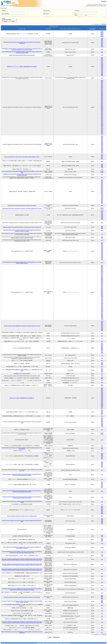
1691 (102, 365)
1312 (102, 198)
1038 (102, 376)
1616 (102, 201)
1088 (102, 38)
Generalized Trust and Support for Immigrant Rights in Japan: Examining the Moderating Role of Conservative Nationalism (22, 175)
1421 (102, 327)
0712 (102, 410)
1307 (102, 123)
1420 (102, 326)
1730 (102, 47)
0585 (102, 94)
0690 (102, 536)
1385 (102, 200)
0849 (102, 106)
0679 (102, 385)
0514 (102, 89)
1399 (102, 237)
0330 (102, 82)
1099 (102, 602)
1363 (102, 453)
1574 (102, 459)
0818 (102, 189)
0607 (102, 182)
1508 (102, 228)
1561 (102, 130)
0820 (102, 104)
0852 (102, 107)
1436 (102, 504)
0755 (102, 188)
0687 (102, 99)
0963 (102, 110)
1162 (102, 613)
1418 (102, 324)
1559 (102, 355)
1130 (102, 195)
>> (100, 24)
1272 (102, 483)
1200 (102, 118)
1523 (102, 45)
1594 (102, 330)
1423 (102, 552)
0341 (102, 86)
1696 (102, 446)
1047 (102, 412)
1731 (102, 408)
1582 (102, 175)
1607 (102, 414)
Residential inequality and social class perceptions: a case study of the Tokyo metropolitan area (22, 227)
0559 (102, 93)
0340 (102, 346)
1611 (102, 158)
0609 (102, 184)
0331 (102, 83)
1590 (102, 383)
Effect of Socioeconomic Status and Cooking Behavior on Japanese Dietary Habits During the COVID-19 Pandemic (22, 632)
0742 (102, 100)
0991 (102, 193)
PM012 (102, 32)
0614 (102, 96)
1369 (102, 456)
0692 (102, 186)
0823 (102, 598)
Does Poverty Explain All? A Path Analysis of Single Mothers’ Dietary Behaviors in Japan (22, 157)
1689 (102, 363)
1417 (102, 323)
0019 (102, 343)
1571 (102, 451)
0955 (102, 601)
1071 (102, 113)
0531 (102, 92)
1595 (102, 331)
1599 (102, 76)
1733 (102, 555)
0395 (102, 596)
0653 (102, 98)
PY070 (102, 33)
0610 (102, 185)
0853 (102, 350)
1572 (102, 457)
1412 (102, 485)
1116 (102, 115)
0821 (102, 105)
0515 (102, 90)
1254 (102, 121)
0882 (102, 190)
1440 (102, 70)
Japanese (104, 1)
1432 (102, 127)
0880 (102, 108)
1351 (102, 156)
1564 (102, 559)
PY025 (102, 35)
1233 (102, 197)
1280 (102, 64)
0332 (102, 85)
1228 (102, 62)
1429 (102, 44)
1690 (102, 364)
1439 (102, 69)
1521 (102, 486)
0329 (102, 81)
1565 (102, 238)
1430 (102, 68)
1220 (102, 482)
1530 (102, 129)
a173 (102, 263)
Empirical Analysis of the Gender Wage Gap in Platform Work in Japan (22, 206)
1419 (102, 325)
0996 (102, 111)
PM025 (102, 37)
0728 (102, 411)
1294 (102, 155)
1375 (102, 240)
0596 (102, 95)
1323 (102, 448)
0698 (102, 349)
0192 (102, 345)
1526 (102, 574)
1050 (102, 413)
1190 (102, 117)
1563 (102, 475)
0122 (102, 344)
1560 (102, 178)
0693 (102, 187)
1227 (102, 41)
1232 (102, 603)
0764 (102, 322)
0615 (102, 97)
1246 (102, 206)
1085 (102, 114)
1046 (102, 55)
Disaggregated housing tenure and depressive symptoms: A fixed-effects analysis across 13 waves (22, 208)
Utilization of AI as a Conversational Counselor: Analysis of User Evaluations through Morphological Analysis (22, 502)
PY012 (102, 31)
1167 (102, 116)
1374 (102, 227)
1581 (102, 367)
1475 (102, 128)
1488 (102, 52)
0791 (102, 102)
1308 (102, 124)
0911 (102, 192)
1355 (102, 125)
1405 (102, 537)
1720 (102, 616)
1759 (102, 333)
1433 (102, 157)
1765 (102, 133)
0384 (102, 87)
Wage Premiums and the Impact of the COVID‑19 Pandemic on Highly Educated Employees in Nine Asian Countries (22, 448)
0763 (102, 321)
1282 (102, 381)
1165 (102, 60)
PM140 (102, 172)
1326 (102, 484)
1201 (102, 119)
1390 (102, 126)
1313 (102, 199)
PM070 (102, 34)
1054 (102, 112)
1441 (102, 71)
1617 (102, 202)
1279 (102, 42)
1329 (102, 576)
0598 (102, 181)
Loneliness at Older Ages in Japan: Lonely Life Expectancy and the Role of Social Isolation (22, 597)
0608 (102, 183)
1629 (102, 132)
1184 (102, 196)
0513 (102, 88)
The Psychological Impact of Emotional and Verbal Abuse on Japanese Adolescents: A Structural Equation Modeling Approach (22, 263)
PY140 (102, 171)
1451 (102, 339)
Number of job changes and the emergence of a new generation (22, 55)
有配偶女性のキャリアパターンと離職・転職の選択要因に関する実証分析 (22, 67)
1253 (102, 120)
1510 (102, 234)
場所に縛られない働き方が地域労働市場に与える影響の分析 (22, 398)
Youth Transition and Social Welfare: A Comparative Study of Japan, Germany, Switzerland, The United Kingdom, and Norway (22, 548)
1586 (102, 628)
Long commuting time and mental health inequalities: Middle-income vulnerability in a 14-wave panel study (22, 172)
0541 (102, 180)
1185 (102, 599)
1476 (102, 386)
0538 (102, 348)
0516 (102, 91)
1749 (102, 479)
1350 (102, 66)
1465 (102, 358)
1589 (102, 353)
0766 (102, 101)
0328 (102, 80)
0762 (102, 226)
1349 (102, 43)
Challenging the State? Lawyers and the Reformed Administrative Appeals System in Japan (22, 376)
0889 (102, 109)
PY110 (102, 548)
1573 (102, 458)
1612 (102, 159)
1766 (102, 134)
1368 (102, 454)
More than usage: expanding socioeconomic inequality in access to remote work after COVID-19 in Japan (22, 521)
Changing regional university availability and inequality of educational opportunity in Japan (22, 326)
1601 (102, 487)
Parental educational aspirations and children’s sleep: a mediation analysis (22, 516)
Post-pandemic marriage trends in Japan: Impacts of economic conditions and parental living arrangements (22, 43)
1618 (102, 203)
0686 (102, 341)
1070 (102, 351)
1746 (102, 78)
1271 (102, 352)
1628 (102, 131)
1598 (102, 46)
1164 (102, 39)
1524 (102, 73)
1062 (102, 194)
